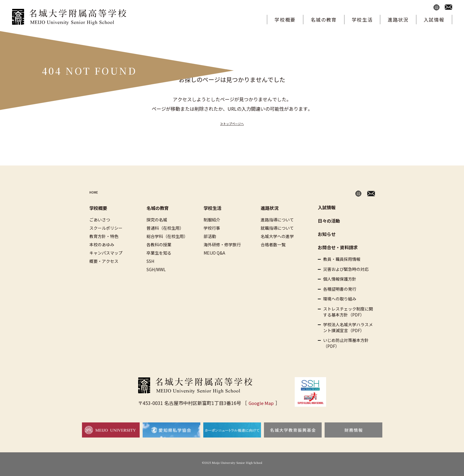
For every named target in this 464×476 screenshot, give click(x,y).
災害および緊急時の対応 (346, 269)
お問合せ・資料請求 (338, 247)
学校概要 (285, 20)
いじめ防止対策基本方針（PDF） (346, 343)
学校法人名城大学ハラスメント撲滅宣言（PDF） (348, 328)
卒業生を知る (159, 253)
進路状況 (398, 20)
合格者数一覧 (273, 245)
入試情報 (434, 20)
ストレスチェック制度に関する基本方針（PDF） (348, 312)
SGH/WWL (156, 269)
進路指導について (277, 220)
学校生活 (362, 20)
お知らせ (327, 234)
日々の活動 (329, 221)
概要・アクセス (104, 261)
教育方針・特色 (104, 236)
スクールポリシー (106, 228)
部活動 (210, 236)
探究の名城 (157, 220)
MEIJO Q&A (214, 253)
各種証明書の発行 (340, 289)
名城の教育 (324, 20)
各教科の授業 (159, 245)
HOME (96, 192)
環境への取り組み (340, 299)
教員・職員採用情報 (342, 259)
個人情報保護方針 (340, 279)
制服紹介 (212, 220)
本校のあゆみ (102, 245)
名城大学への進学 (277, 236)
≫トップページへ (232, 123)
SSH (150, 261)
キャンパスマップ (106, 253)
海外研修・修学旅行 (222, 245)
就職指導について (277, 228)
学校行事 (212, 228)
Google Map (261, 403)
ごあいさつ (100, 220)
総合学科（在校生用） (167, 236)
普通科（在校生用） (165, 228)
